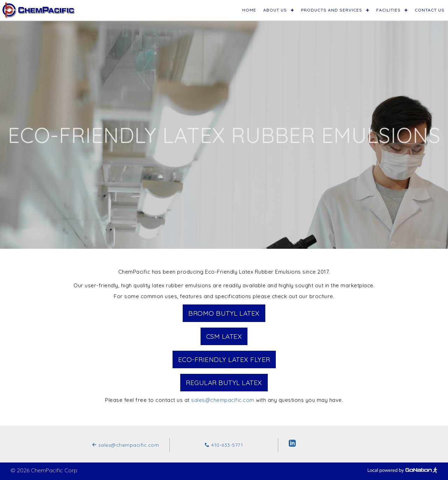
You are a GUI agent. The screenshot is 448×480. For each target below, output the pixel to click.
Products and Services (332, 10)
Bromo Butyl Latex (224, 313)
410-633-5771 (224, 445)
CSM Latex (224, 336)
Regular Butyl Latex (224, 383)
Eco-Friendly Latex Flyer (224, 359)
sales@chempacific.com (223, 400)
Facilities (388, 10)
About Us (275, 10)
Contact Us (430, 10)
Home (249, 10)
